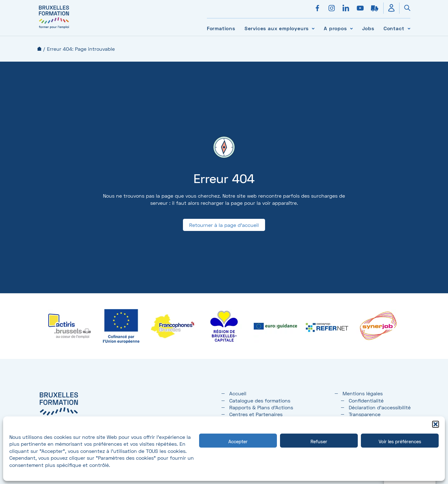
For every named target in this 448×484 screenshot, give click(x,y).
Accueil (39, 49)
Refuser (319, 441)
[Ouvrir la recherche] (405, 8)
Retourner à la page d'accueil (224, 225)
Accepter (238, 441)
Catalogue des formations (260, 400)
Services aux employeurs (277, 28)
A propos (335, 28)
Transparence (365, 414)
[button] (436, 424)
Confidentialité (366, 400)
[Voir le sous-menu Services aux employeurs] (313, 28)
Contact (394, 28)
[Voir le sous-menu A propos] (351, 28)
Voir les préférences (400, 441)
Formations (221, 28)
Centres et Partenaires (256, 414)
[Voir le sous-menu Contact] (409, 28)
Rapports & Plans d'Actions (261, 407)
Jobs (368, 28)
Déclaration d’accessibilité (380, 407)
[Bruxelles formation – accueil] (54, 29)
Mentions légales (363, 393)
